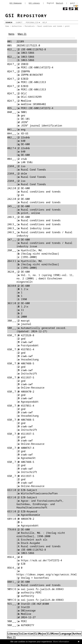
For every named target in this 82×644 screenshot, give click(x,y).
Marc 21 (22, 34)
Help (45, 22)
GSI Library (34, 3)
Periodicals (30, 26)
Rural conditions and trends (50, 26)
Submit (19, 22)
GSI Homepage (16, 3)
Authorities (17, 26)
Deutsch (60, 3)
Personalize (32, 22)
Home (7, 26)
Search (9, 22)
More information (61, 642)
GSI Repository (26, 15)
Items (11, 34)
